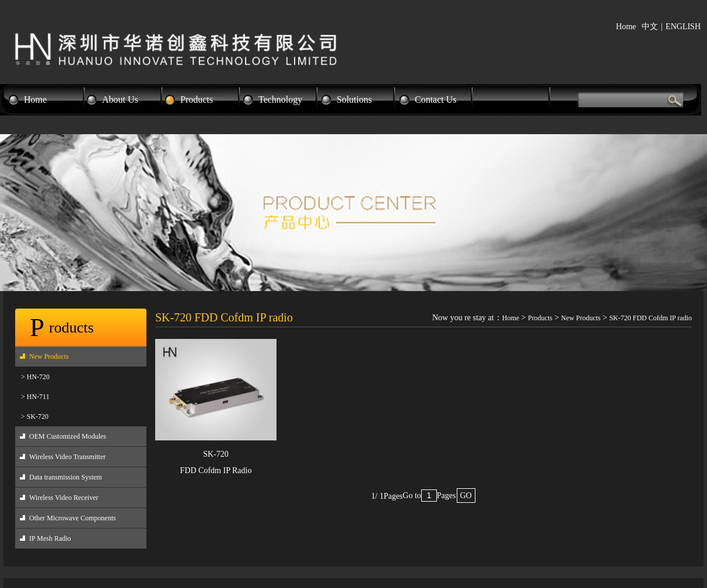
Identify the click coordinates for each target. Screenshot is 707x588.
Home (626, 27)
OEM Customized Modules (68, 436)
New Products (49, 356)
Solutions (354, 99)
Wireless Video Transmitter (67, 457)
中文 (650, 27)
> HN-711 (35, 397)
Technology (280, 99)
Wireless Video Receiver (64, 498)
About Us (120, 99)
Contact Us (436, 99)
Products (197, 99)
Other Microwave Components (73, 518)
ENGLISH (683, 27)
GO (466, 496)
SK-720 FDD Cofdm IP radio (650, 318)
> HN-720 (35, 377)
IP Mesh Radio (50, 538)
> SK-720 (35, 416)
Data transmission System (66, 477)
